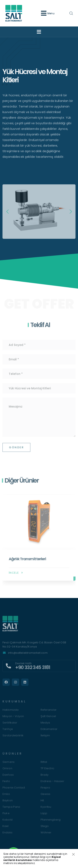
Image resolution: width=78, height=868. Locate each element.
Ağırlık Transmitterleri (27, 561)
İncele (16, 575)
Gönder (16, 450)
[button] (71, 212)
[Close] (73, 854)
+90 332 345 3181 (33, 670)
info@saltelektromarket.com (28, 655)
